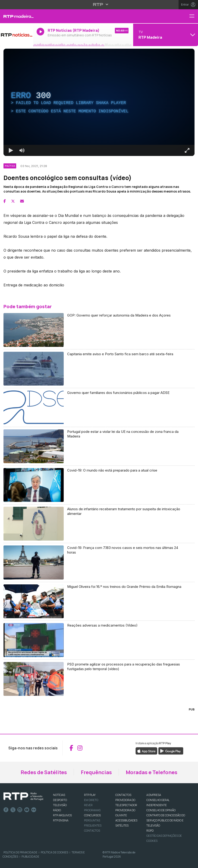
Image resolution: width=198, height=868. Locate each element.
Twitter (13, 810)
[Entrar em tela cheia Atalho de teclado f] (187, 150)
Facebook (6, 810)
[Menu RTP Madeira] (194, 16)
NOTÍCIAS (59, 795)
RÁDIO (57, 810)
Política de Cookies (54, 852)
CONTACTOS (123, 795)
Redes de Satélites (44, 772)
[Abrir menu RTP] (99, 4)
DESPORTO (60, 800)
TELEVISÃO (60, 805)
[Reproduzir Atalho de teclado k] (11, 150)
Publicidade (30, 857)
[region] (99, 102)
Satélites (122, 825)
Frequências (96, 772)
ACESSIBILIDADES (126, 820)
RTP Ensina (61, 820)
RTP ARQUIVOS (62, 815)
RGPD (150, 831)
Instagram (20, 810)
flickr (34, 810)
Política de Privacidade (20, 852)
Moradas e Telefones (152, 772)
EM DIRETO (91, 800)
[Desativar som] (22, 150)
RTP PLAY (90, 795)
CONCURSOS (92, 815)
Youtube (27, 810)
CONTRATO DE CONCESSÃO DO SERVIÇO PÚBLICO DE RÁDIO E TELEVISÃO (166, 820)
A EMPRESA (154, 795)
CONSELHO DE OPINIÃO (161, 810)
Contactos (92, 831)
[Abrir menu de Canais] (165, 35)
